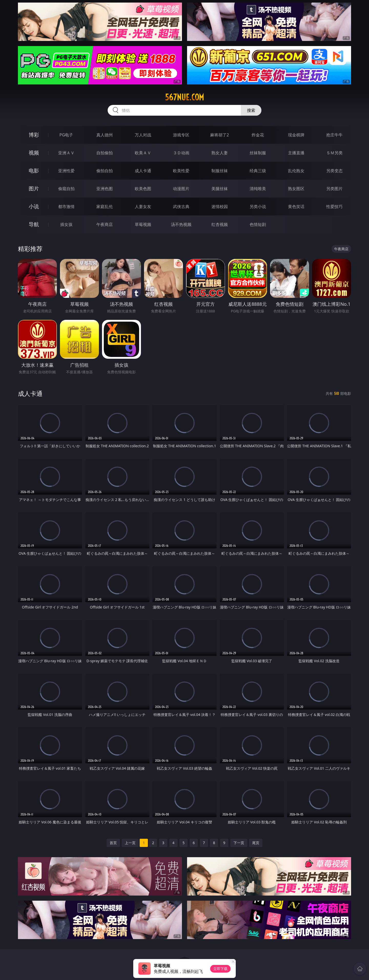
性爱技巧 (334, 206)
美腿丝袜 (220, 189)
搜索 (251, 110)
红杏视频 (220, 224)
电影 (34, 171)
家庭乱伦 (105, 206)
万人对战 (143, 135)
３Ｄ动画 (181, 153)
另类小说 (258, 206)
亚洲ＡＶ (66, 153)
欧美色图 (143, 189)
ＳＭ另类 (334, 153)
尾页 (256, 843)
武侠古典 (181, 206)
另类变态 (334, 171)
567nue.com (184, 97)
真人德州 (105, 135)
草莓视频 (143, 224)
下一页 (239, 843)
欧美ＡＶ (143, 153)
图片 (34, 188)
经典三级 (258, 171)
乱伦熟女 (296, 171)
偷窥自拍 (66, 189)
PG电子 (66, 135)
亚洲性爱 (66, 171)
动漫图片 (181, 189)
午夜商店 (105, 224)
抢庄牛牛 (334, 135)
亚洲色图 (105, 189)
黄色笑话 (296, 206)
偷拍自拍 (105, 171)
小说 (34, 206)
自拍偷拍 (105, 153)
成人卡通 (143, 171)
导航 (34, 224)
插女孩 (66, 224)
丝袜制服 (258, 153)
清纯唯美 (258, 189)
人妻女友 (143, 206)
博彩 (34, 135)
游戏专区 (181, 135)
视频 (34, 153)
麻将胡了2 (219, 135)
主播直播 (296, 153)
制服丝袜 (220, 171)
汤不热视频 (181, 224)
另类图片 (334, 189)
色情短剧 (258, 224)
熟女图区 (296, 189)
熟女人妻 (220, 153)
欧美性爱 (181, 171)
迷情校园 (220, 206)
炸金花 (258, 135)
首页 (113, 843)
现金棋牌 (296, 135)
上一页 (130, 843)
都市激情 (66, 206)
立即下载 (220, 969)
